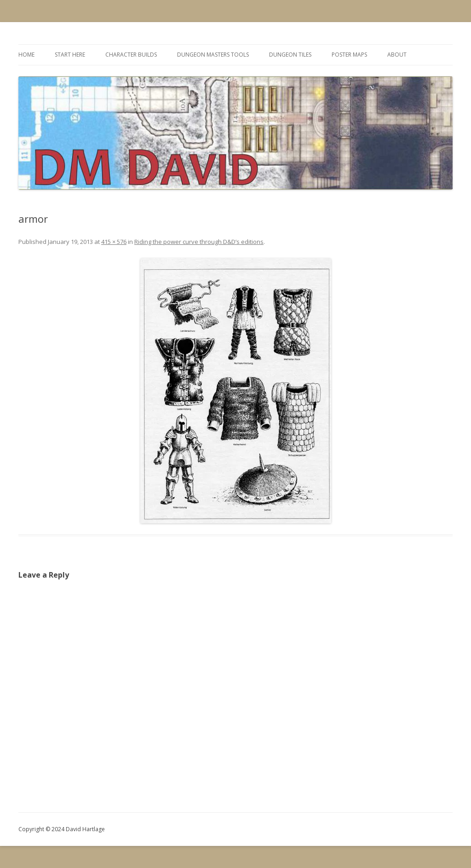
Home (26, 55)
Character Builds (131, 55)
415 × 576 (114, 242)
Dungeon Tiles (290, 55)
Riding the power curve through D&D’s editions (199, 242)
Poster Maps (349, 55)
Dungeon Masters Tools (213, 55)
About (397, 55)
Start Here (70, 55)
